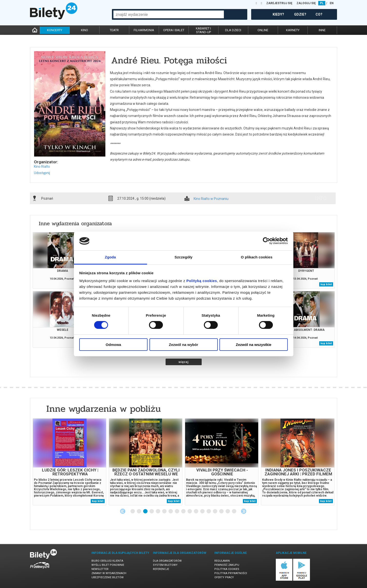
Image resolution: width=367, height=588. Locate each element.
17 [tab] (234, 511)
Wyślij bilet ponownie (108, 565)
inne (322, 30)
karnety (293, 30)
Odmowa (113, 345)
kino (84, 30)
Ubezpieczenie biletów (108, 577)
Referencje (161, 569)
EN (332, 3)
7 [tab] (171, 511)
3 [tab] (146, 511)
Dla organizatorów (167, 561)
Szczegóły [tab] (183, 257)
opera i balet (174, 30)
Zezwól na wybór (183, 345)
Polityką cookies (202, 281)
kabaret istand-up (203, 30)
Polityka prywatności (231, 573)
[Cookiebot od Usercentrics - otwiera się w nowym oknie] (266, 241)
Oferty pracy (224, 577)
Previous (123, 511)
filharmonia (144, 30)
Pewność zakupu (227, 565)
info (321, 198)
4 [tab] (152, 511)
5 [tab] (158, 511)
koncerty (55, 30)
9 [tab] (184, 511)
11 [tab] (196, 511)
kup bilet (326, 284)
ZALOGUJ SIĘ (306, 3)
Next (244, 511)
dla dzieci (233, 30)
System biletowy (165, 565)
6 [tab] (165, 511)
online (263, 30)
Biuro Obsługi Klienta (107, 561)
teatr (114, 30)
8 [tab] (177, 511)
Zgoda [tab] (110, 257)
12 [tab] (203, 511)
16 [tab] (228, 511)
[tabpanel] (69, 462)
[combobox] (169, 14)
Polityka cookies (227, 569)
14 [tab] (215, 511)
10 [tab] (190, 511)
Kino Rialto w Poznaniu (211, 199)
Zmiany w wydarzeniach (109, 573)
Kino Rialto (42, 167)
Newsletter (100, 569)
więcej (183, 362)
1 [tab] (133, 511)
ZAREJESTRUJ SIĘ (279, 3)
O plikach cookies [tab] (257, 257)
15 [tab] (222, 511)
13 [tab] (209, 511)
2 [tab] (139, 511)
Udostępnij (42, 173)
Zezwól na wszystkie (254, 345)
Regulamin (222, 561)
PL (322, 3)
